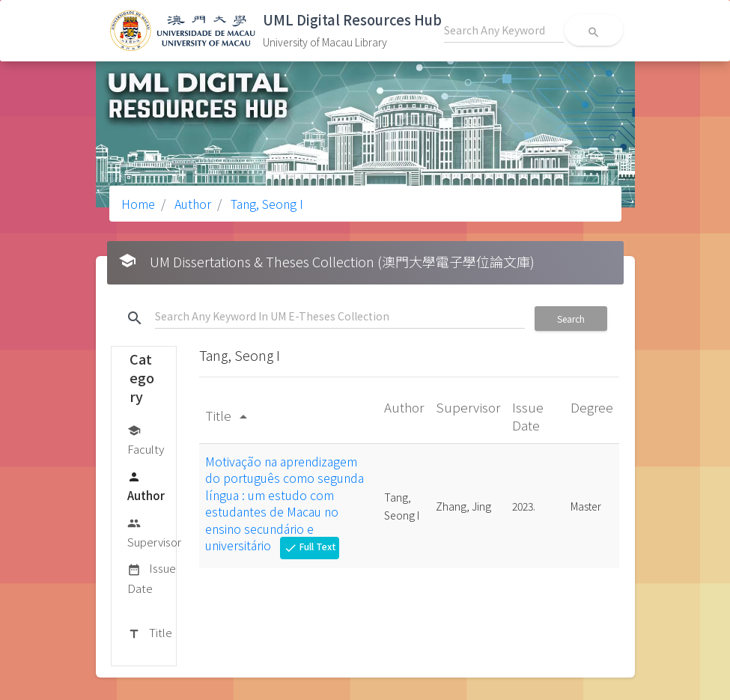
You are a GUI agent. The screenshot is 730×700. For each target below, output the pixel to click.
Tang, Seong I (265, 204)
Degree (592, 407)
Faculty (146, 439)
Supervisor (154, 532)
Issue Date (152, 578)
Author (191, 204)
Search (571, 319)
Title (150, 633)
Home (138, 204)
